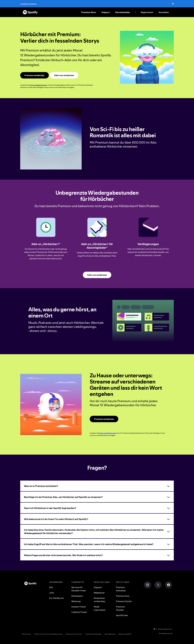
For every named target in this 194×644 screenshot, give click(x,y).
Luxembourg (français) (28, 4)
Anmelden (164, 12)
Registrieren (147, 12)
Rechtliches (26, 634)
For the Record (56, 598)
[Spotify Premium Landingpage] (34, 75)
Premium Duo (123, 596)
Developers (77, 596)
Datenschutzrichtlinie (74, 634)
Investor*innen (79, 607)
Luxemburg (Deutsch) (163, 629)
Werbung (76, 601)
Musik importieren (100, 608)
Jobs (52, 593)
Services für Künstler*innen (79, 589)
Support (106, 12)
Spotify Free (122, 615)
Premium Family (124, 601)
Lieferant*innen (79, 612)
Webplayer (99, 593)
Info (51, 587)
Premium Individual (121, 589)
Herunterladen (123, 12)
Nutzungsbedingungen (38, 85)
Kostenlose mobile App (99, 600)
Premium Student (120, 608)
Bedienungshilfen (125, 634)
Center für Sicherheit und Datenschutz (48, 634)
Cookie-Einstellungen (93, 634)
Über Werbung (110, 634)
